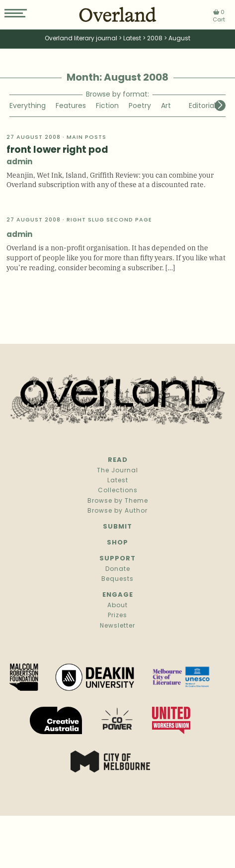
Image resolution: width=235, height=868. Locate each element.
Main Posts (86, 138)
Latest (118, 481)
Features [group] (71, 106)
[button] (220, 106)
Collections (118, 491)
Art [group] (166, 106)
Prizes (117, 616)
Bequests (117, 579)
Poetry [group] (140, 106)
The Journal (117, 471)
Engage (118, 595)
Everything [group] (28, 106)
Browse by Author (117, 511)
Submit (117, 527)
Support (117, 559)
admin (19, 163)
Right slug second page (109, 220)
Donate (118, 569)
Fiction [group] (107, 106)
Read (118, 460)
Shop (117, 543)
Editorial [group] (202, 106)
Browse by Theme (118, 501)
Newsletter (117, 626)
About (117, 606)
